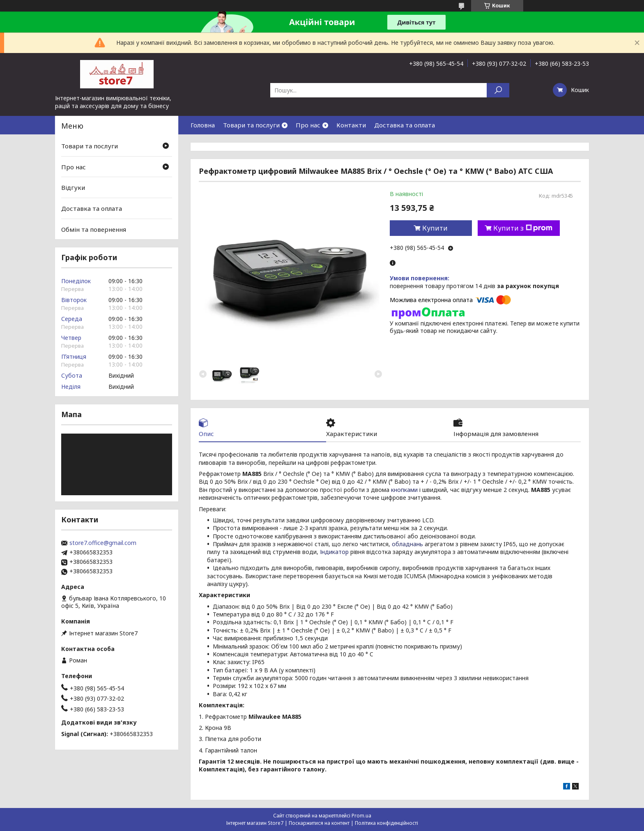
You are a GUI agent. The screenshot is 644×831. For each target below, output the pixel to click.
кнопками (404, 490)
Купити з (523, 228)
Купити (435, 228)
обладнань (407, 544)
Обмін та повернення (94, 229)
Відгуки (73, 187)
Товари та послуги (251, 125)
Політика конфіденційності (386, 823)
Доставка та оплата (405, 125)
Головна (203, 125)
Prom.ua (361, 816)
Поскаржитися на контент (319, 823)
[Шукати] (498, 90)
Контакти (351, 125)
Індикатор (334, 552)
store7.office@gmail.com (103, 543)
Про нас (308, 125)
